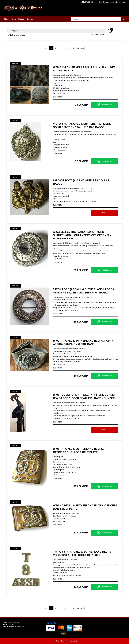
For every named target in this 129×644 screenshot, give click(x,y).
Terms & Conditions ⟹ (11, 622)
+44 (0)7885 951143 (89, 2)
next (82, 48)
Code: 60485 (57, 368)
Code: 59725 (57, 97)
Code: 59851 (57, 205)
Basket (21, 19)
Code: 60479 (57, 154)
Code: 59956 (57, 422)
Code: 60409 (57, 262)
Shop (14, 19)
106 (78, 48)
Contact (30, 19)
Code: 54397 (57, 314)
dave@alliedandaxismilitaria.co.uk (112, 2)
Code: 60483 (57, 479)
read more (62, 93)
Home (7, 19)
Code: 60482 (57, 579)
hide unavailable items (18, 35)
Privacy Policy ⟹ (9, 624)
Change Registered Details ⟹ (14, 626)
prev (47, 48)
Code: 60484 (57, 525)
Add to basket (105, 105)
